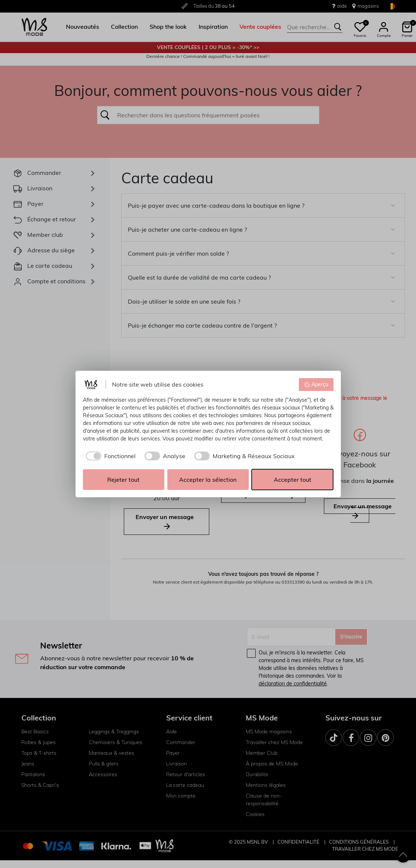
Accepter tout (293, 480)
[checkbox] (109, 456)
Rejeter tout (123, 480)
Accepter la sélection (208, 480)
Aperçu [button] (316, 384)
